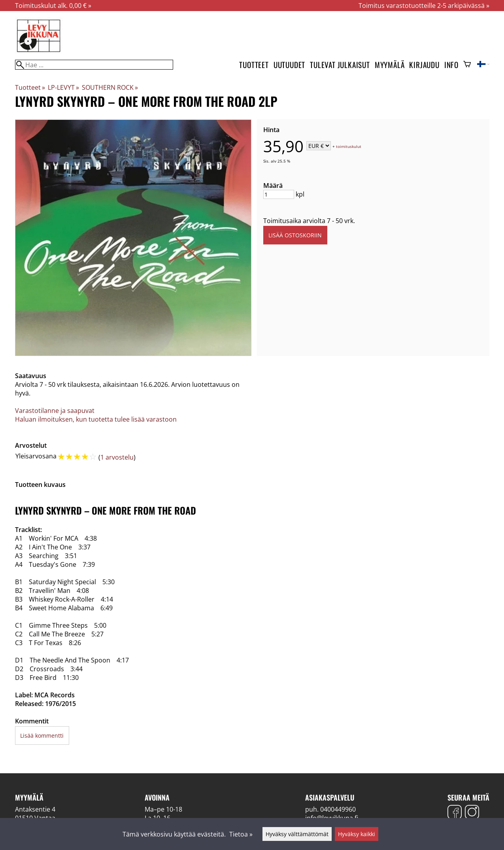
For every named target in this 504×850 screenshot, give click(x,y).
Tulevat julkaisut (340, 65)
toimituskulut (349, 146)
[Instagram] (472, 813)
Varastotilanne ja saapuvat (55, 411)
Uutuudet (289, 65)
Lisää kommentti (42, 735)
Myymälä (390, 65)
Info (451, 65)
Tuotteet (254, 65)
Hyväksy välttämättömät (297, 834)
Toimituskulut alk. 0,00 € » (53, 6)
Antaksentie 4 (35, 809)
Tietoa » (241, 834)
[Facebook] (455, 813)
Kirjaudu (424, 65)
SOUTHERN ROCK (110, 87)
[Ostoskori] (467, 65)
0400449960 (338, 809)
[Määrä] (279, 194)
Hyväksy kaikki (357, 834)
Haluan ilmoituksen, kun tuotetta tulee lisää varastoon (96, 419)
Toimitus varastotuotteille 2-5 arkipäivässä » (424, 6)
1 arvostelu (117, 457)
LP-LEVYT (63, 87)
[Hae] (94, 65)
